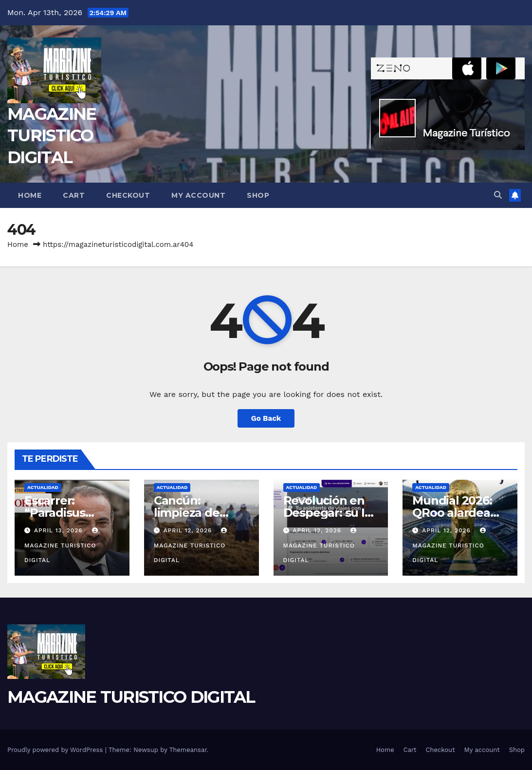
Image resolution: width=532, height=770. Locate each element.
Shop (258, 195)
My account (198, 195)
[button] (498, 195)
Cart (74, 195)
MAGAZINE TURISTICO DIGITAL (52, 135)
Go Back (266, 418)
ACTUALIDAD (43, 487)
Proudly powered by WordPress (56, 750)
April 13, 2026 (60, 530)
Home (30, 195)
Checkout (128, 195)
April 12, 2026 (189, 530)
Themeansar (188, 750)
